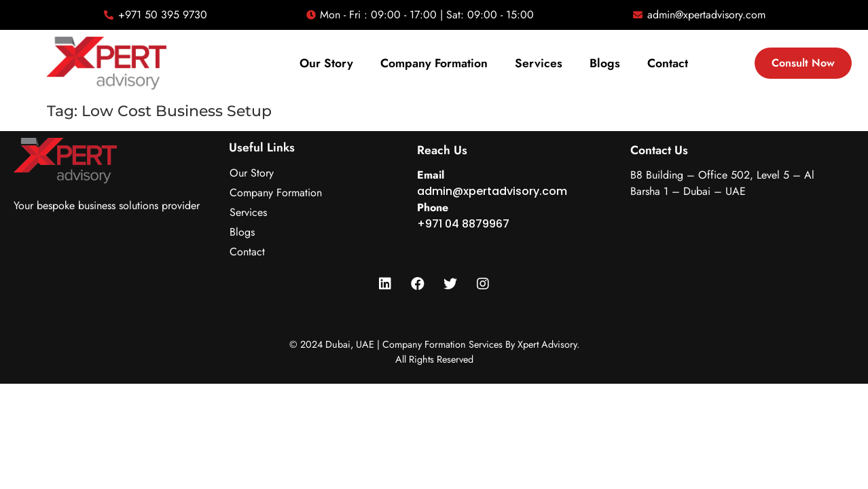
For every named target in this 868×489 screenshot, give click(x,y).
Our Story (326, 63)
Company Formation (434, 63)
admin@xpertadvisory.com (492, 191)
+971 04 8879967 (463, 224)
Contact (668, 63)
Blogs (605, 63)
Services (539, 63)
